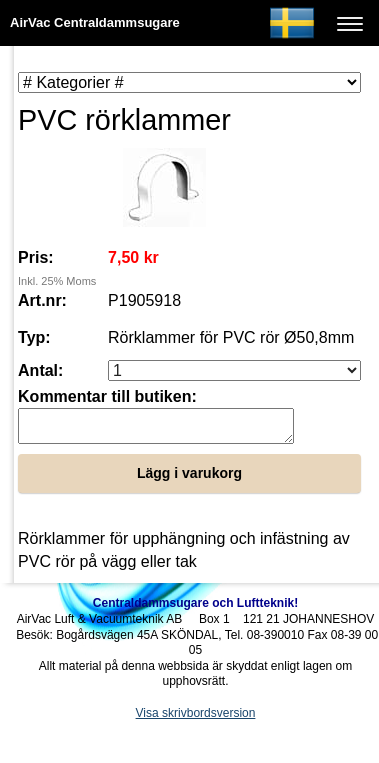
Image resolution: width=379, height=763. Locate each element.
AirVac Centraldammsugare (95, 22)
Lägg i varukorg (189, 479)
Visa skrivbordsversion (196, 719)
